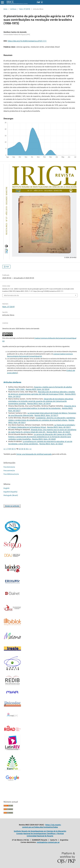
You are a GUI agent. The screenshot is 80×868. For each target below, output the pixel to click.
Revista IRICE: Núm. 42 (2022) (51, 444)
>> (31, 449)
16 (27, 449)
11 (15, 449)
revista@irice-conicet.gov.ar (48, 842)
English (7, 488)
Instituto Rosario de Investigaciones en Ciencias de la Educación (40, 831)
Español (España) (10, 492)
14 (22, 449)
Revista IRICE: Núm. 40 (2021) (59, 427)
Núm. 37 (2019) (25, 9)
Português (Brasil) (11, 495)
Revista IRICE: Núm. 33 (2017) (46, 415)
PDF (7, 267)
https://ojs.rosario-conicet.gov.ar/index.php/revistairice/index (42, 826)
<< (4, 449)
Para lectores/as (9, 467)
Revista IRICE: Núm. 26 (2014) (38, 389)
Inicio (5, 9)
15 (24, 449)
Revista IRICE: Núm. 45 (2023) (58, 432)
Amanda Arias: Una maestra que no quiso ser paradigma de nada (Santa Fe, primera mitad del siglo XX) (42, 431)
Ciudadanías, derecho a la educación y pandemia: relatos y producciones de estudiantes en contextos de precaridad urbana (42, 419)
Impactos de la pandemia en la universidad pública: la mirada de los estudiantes (42, 407)
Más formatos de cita (11, 295)
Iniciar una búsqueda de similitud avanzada (34, 454)
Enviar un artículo (12, 506)
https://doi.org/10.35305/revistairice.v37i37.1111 (27, 41)
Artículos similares (12, 382)
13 (20, 449)
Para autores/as (9, 470)
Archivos (13, 9)
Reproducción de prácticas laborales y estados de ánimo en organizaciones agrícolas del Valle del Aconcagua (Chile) (42, 393)
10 (13, 449)
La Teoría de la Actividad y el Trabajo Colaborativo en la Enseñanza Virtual (42, 426)
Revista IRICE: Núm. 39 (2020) (44, 439)
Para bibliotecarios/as (11, 474)
